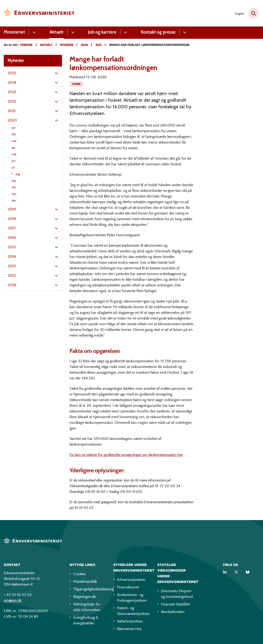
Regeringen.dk (85, 597)
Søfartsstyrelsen (130, 621)
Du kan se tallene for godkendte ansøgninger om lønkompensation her (126, 455)
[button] (55, 73)
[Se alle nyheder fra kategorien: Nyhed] (76, 84)
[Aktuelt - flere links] (72, 32)
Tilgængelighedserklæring (90, 589)
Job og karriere (102, 32)
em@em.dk (13, 600)
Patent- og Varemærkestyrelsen (133, 611)
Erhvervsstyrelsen (131, 580)
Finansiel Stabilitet (175, 604)
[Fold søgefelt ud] (254, 13)
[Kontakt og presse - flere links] (184, 32)
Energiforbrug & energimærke (86, 620)
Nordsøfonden (173, 612)
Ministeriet (14, 32)
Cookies (80, 574)
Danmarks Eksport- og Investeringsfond (177, 594)
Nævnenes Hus (129, 629)
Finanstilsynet (128, 587)
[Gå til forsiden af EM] (37, 13)
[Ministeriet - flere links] (33, 32)
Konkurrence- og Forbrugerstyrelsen (132, 598)
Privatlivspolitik (85, 581)
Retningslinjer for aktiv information (87, 607)
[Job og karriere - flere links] (125, 32)
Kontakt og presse (158, 32)
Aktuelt (57, 32)
